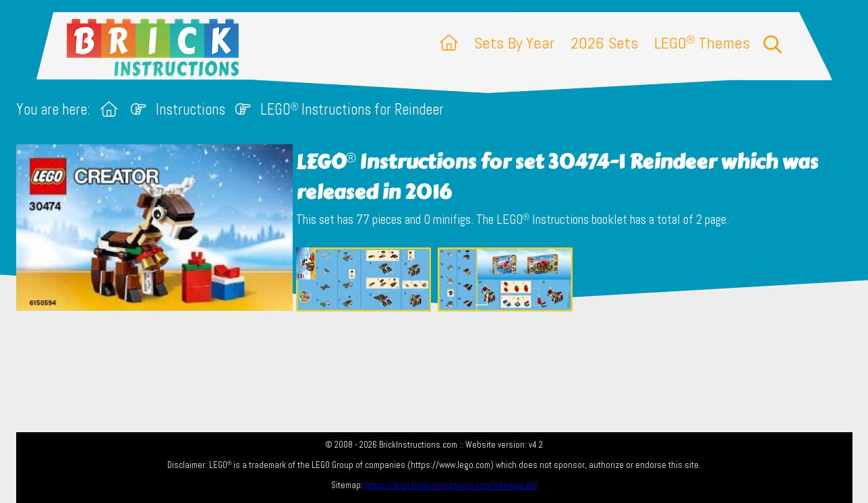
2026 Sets (604, 43)
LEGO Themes (702, 43)
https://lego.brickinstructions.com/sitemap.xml (451, 485)
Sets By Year (514, 43)
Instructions (191, 110)
